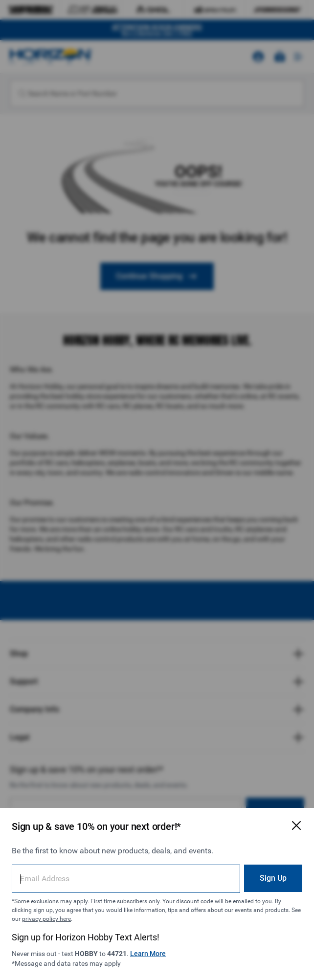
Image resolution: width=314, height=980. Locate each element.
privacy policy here (46, 919)
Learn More (148, 954)
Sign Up (273, 878)
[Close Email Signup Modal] (296, 825)
